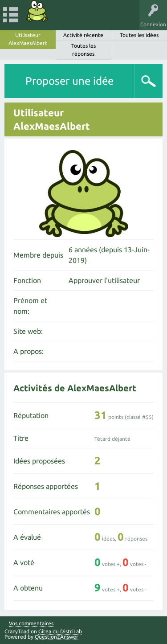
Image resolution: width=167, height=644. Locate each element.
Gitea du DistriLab (60, 631)
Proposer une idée (69, 81)
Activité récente (83, 35)
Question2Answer (57, 637)
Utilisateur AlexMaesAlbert (28, 39)
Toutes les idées (139, 35)
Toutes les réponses (83, 50)
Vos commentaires (31, 623)
